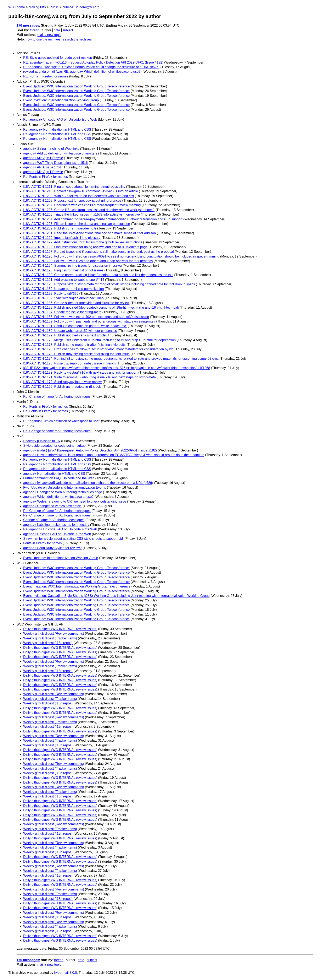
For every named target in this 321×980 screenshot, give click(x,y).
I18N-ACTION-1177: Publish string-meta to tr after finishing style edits (74, 345)
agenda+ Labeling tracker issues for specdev (56, 525)
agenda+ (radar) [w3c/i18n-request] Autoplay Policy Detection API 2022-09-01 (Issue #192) (90, 450)
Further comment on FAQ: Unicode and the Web (59, 478)
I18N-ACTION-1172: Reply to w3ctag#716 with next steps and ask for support (80, 372)
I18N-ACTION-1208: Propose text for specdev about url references (72, 201)
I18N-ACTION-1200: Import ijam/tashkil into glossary (62, 238)
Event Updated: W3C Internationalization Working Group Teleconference (76, 86)
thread (35, 30)
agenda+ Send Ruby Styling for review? (52, 548)
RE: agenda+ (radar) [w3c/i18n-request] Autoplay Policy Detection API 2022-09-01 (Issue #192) (93, 62)
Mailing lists (37, 7)
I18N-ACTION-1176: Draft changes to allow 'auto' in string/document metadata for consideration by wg (98, 349)
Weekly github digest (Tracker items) (50, 638)
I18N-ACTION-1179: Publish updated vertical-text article (64, 335)
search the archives (77, 39)
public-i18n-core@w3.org (81, 7)
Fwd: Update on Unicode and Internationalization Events (65, 488)
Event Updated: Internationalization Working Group (61, 558)
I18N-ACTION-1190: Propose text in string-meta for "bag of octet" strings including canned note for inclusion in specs (109, 284)
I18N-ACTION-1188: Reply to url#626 (51, 294)
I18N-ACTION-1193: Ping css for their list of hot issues (63, 270)
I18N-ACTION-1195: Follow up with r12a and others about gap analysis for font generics (88, 261)
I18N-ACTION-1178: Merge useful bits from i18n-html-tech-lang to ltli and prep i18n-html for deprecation (99, 340)
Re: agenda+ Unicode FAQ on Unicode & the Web (60, 120)
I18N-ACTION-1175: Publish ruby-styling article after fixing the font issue (76, 354)
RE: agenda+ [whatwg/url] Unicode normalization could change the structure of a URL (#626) (91, 67)
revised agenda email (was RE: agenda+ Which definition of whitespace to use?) (82, 72)
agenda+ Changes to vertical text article (52, 506)
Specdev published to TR (42, 441)
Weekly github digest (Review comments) (54, 634)
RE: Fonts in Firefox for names (46, 76)
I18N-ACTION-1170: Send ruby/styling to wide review (62, 382)
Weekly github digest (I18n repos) (48, 643)
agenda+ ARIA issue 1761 (42, 167)
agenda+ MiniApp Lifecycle (43, 158)
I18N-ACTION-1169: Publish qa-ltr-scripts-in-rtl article (62, 387)
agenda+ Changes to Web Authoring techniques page (63, 492)
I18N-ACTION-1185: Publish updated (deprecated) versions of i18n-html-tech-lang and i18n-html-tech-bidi (101, 307)
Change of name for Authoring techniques (54, 520)
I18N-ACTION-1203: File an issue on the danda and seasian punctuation (77, 224)
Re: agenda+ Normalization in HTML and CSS (57, 129)
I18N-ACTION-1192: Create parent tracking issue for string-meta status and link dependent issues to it (98, 275)
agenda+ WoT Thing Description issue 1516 (55, 163)
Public (54, 7)
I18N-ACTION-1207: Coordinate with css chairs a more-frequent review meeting (82, 205)
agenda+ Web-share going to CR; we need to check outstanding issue (75, 501)
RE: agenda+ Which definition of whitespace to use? (62, 421)
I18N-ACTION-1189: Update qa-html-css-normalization (64, 289)
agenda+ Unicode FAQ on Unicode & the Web (57, 534)
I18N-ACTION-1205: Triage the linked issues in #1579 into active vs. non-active (81, 214)
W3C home (17, 7)
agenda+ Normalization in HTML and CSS (54, 474)
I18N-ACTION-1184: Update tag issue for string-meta (62, 312)
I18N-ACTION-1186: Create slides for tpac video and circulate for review (76, 303)
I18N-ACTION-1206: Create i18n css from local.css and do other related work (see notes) (89, 210)
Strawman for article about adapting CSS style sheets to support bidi (73, 539)
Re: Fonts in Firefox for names (46, 177)
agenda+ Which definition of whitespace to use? (58, 497)
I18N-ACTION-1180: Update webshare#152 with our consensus (70, 331)
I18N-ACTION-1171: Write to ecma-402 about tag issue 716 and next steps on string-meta (89, 377)
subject (68, 30)
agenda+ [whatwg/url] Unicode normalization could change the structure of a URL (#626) (88, 483)
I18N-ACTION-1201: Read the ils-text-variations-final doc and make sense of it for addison (89, 233)
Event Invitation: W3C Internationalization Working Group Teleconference (77, 586)
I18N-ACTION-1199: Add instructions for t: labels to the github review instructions (83, 242)
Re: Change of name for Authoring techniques (57, 397)
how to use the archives (43, 39)
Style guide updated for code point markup (54, 446)
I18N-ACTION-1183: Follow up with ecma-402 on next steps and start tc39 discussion (86, 317)
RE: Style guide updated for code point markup (58, 58)
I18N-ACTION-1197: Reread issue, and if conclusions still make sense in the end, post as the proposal (98, 252)
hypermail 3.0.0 (65, 973)
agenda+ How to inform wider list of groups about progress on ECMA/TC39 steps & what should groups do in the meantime (114, 455)
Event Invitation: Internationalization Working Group (61, 100)
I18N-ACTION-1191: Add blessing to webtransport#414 (64, 280)
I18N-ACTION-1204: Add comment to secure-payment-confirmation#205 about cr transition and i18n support (103, 219)
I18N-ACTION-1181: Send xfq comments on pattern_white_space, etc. (75, 326)
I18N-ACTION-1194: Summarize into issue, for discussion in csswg (72, 266)
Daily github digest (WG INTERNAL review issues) (60, 629)
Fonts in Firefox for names (43, 543)
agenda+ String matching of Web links (51, 149)
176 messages (28, 25)
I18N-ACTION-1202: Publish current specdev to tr (60, 228)
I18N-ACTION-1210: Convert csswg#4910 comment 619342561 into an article (81, 191)
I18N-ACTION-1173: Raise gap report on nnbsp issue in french (69, 363)
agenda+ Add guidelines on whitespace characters (60, 153)
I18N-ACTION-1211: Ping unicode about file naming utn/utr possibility (74, 187)
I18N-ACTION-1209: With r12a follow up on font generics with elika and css (79, 196)
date (57, 30)
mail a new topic (49, 35)
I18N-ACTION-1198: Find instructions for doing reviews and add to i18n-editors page (85, 247)
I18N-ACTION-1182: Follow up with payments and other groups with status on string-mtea (89, 321)
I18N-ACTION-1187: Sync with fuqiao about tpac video (63, 298)
